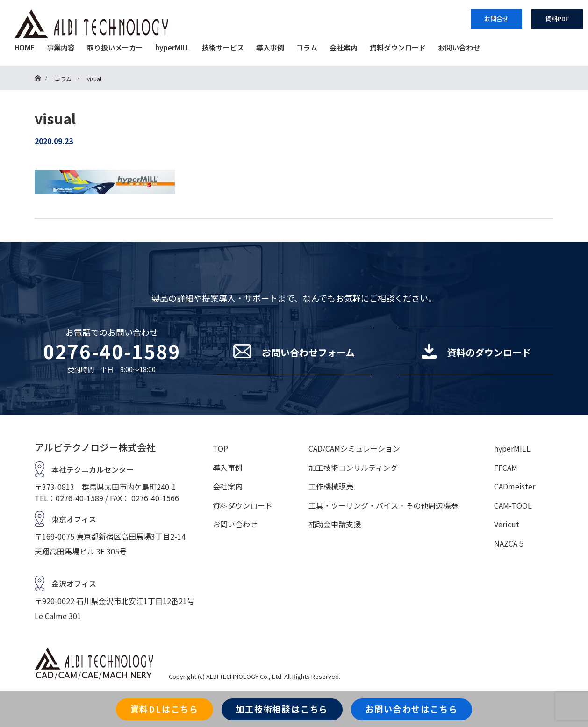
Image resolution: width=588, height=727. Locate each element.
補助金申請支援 (335, 524)
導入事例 (270, 47)
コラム (307, 47)
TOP (220, 448)
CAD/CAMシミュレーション (354, 448)
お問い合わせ (459, 47)
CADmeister (515, 486)
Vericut (507, 524)
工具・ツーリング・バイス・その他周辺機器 (383, 505)
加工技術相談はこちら (282, 709)
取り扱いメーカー (115, 47)
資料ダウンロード (398, 47)
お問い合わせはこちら (411, 709)
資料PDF (557, 18)
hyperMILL (172, 47)
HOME (25, 47)
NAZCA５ (509, 543)
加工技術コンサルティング (353, 468)
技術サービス (223, 47)
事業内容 (61, 47)
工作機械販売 (331, 486)
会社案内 (344, 47)
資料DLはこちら (165, 709)
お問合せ (496, 18)
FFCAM (506, 468)
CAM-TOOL (513, 505)
